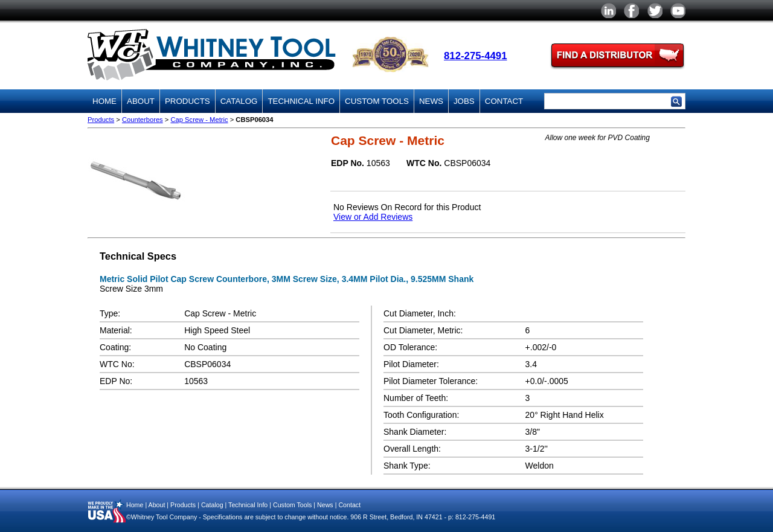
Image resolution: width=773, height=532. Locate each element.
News (431, 101)
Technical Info (301, 101)
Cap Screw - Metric (199, 120)
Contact (504, 101)
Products (188, 101)
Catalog (239, 101)
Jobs (464, 101)
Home (104, 101)
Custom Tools (377, 101)
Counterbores (143, 120)
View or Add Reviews (373, 217)
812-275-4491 (476, 56)
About (141, 101)
